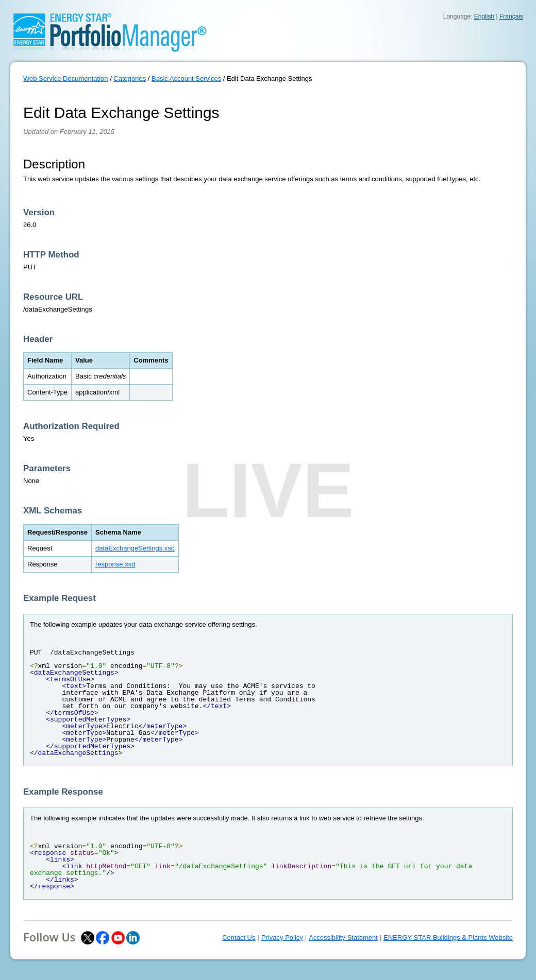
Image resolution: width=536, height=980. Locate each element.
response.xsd (115, 564)
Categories (130, 79)
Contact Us (239, 938)
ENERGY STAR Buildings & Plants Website (448, 938)
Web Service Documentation (66, 79)
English (484, 16)
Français (511, 16)
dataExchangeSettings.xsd (135, 548)
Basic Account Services (186, 79)
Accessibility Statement (343, 938)
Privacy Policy (282, 938)
